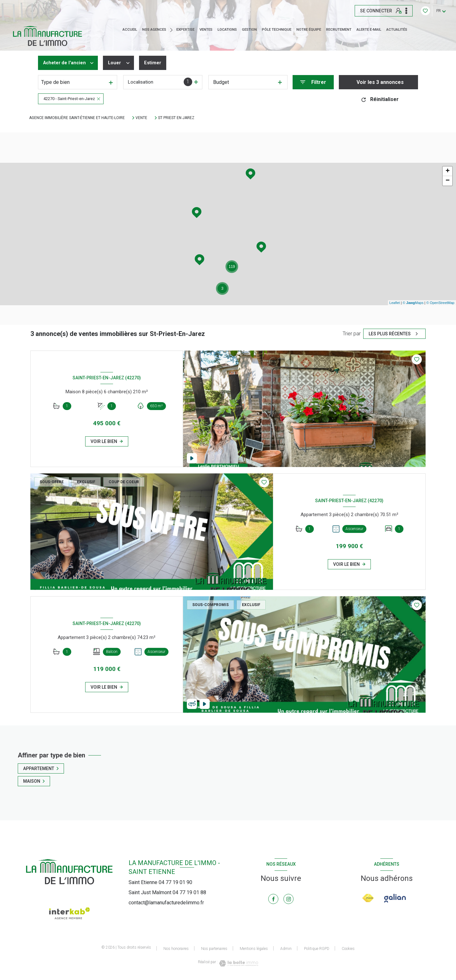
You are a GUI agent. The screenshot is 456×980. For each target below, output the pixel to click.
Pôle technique (277, 30)
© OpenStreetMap (440, 303)
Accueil (130, 30)
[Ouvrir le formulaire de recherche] (313, 82)
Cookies (348, 949)
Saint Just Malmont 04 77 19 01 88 (167, 892)
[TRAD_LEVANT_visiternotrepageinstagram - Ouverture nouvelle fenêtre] (288, 899)
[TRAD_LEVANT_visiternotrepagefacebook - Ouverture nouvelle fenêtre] (273, 899)
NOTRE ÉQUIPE (309, 30)
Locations (227, 30)
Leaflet (395, 303)
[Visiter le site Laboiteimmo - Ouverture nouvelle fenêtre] (238, 963)
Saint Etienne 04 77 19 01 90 (160, 882)
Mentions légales (254, 949)
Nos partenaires (214, 949)
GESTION (249, 30)
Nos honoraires (176, 949)
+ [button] (448, 171)
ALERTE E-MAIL (369, 30)
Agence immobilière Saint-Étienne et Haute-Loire (77, 118)
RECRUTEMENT (339, 30)
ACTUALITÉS (397, 30)
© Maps (413, 303)
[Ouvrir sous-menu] (173, 30)
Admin (286, 949)
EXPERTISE (185, 30)
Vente (141, 118)
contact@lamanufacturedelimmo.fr (166, 903)
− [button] (448, 181)
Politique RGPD (317, 949)
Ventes (206, 30)
